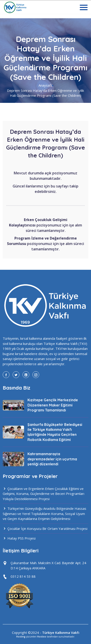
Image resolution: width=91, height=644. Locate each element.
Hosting (21, 637)
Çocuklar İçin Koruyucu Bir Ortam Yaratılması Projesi (45, 529)
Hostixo (42, 637)
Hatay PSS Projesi (19, 538)
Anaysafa (45, 85)
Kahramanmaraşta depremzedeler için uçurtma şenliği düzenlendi (52, 459)
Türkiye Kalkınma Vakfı (61, 632)
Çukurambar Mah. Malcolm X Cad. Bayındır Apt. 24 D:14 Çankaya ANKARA (48, 565)
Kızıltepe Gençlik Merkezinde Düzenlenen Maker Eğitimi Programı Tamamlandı (53, 405)
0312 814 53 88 (23, 576)
